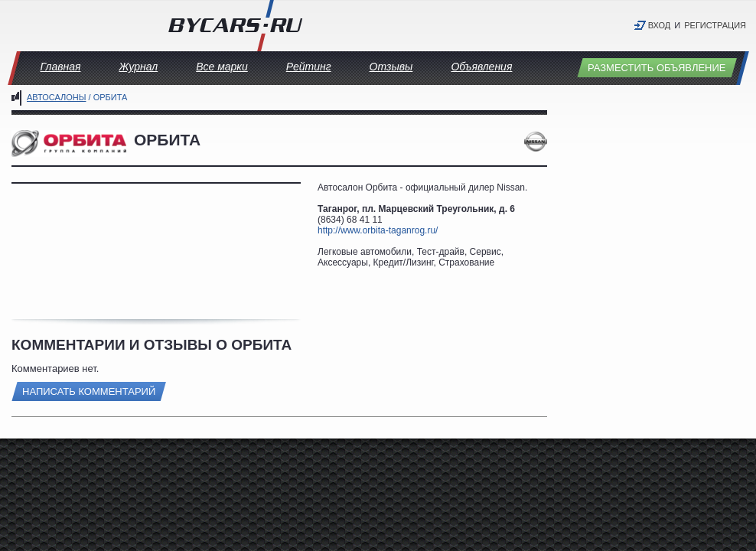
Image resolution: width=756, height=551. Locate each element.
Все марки (222, 67)
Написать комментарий (89, 391)
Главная (61, 67)
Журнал (138, 67)
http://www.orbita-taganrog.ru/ (378, 230)
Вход (660, 25)
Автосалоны (56, 97)
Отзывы (391, 67)
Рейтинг (309, 67)
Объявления (481, 67)
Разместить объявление (657, 68)
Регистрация (715, 25)
